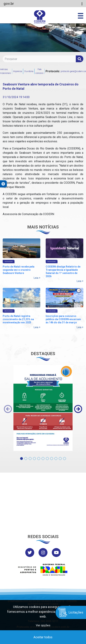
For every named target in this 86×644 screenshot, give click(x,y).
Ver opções (43, 625)
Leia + (37, 278)
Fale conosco (39, 71)
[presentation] (8, 409)
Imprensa (18, 71)
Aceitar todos (43, 637)
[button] (21, 457)
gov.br (9, 4)
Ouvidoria (29, 71)
